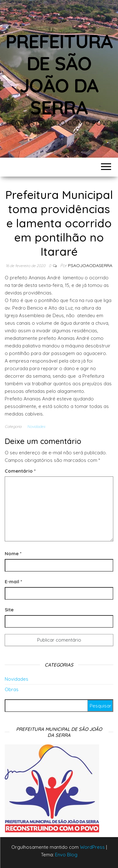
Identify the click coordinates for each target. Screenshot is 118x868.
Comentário (20, 471)
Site (9, 610)
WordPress (92, 847)
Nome (13, 553)
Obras (12, 689)
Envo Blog (66, 855)
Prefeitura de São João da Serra (59, 74)
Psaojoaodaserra (90, 265)
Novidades (36, 426)
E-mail (13, 582)
